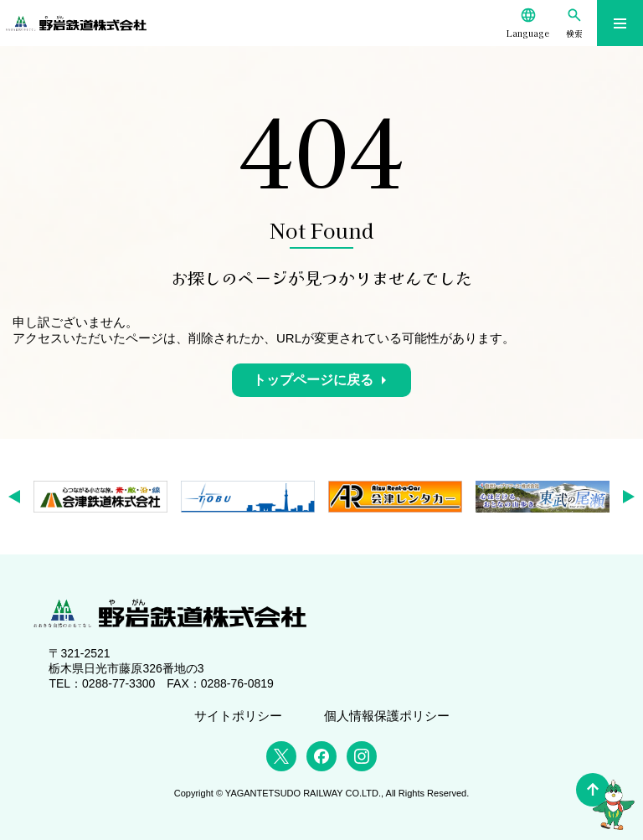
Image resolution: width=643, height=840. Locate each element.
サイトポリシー (238, 716)
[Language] (528, 23)
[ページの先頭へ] (593, 790)
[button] (20, 497)
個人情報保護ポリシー (387, 716)
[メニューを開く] (620, 23)
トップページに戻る (313, 380)
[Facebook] (321, 756)
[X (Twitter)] (281, 756)
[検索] (574, 23)
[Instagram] (362, 756)
